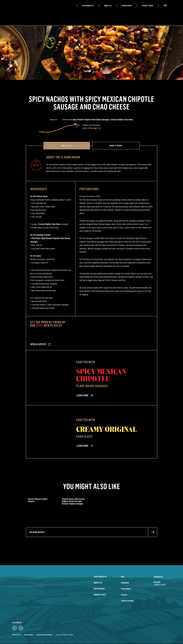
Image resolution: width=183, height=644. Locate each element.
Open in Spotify (38, 344)
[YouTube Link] (21, 629)
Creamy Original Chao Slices (122, 120)
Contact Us (158, 577)
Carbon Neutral (127, 601)
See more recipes (37, 532)
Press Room (126, 589)
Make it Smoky (116, 146)
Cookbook (125, 583)
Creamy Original (106, 429)
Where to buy (148, 6)
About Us (108, 6)
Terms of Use (16, 635)
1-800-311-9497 (160, 585)
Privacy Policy (29, 635)
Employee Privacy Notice (44, 635)
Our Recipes (127, 6)
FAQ (122, 577)
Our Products (88, 6)
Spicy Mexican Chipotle (101, 375)
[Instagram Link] (15, 629)
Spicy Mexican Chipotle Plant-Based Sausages (91, 120)
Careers (124, 595)
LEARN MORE (82, 395)
